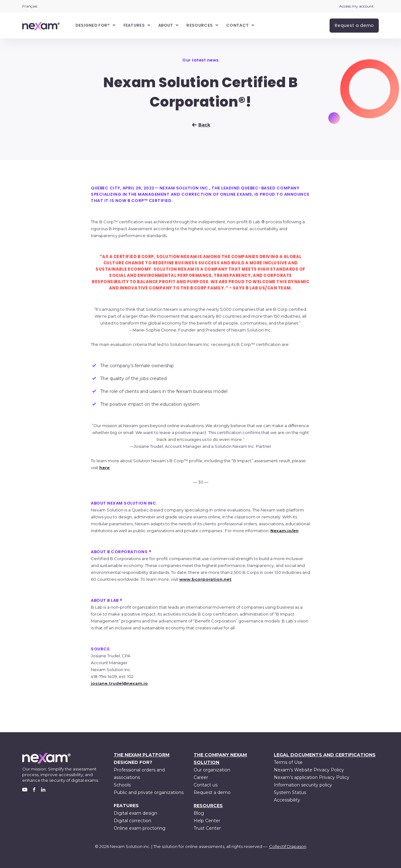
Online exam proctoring (140, 828)
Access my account (357, 6)
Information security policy (303, 785)
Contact (237, 25)
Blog (199, 813)
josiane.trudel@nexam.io (119, 683)
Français (30, 6)
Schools (122, 785)
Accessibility (287, 800)
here (104, 468)
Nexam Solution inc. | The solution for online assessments (167, 846)
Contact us (206, 785)
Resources (200, 25)
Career (201, 777)
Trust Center (207, 828)
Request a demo (212, 792)
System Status (290, 792)
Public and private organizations (149, 792)
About (166, 25)
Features (134, 25)
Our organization (212, 770)
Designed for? (93, 25)
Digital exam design (135, 813)
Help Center (207, 821)
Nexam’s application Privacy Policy (312, 777)
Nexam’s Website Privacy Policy (309, 770)
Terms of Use (288, 762)
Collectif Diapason (288, 846)
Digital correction (133, 821)
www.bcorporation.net (205, 579)
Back (200, 125)
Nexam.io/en (284, 531)
